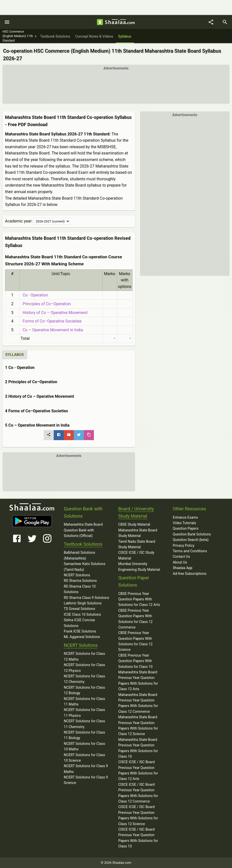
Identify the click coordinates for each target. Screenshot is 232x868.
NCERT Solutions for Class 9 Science (86, 780)
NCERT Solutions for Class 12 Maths (84, 656)
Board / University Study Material (136, 512)
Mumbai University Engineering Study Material (139, 567)
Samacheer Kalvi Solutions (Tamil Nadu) (85, 567)
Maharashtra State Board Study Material (138, 533)
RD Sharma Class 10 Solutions (80, 589)
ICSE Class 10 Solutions (82, 614)
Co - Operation (34, 295)
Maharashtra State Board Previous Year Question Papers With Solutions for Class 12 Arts (138, 681)
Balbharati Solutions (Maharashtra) (79, 555)
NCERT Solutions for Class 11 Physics (84, 713)
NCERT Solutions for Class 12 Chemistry (84, 679)
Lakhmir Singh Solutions (83, 603)
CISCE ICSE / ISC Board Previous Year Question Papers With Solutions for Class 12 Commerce (138, 793)
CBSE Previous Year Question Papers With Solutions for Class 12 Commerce (135, 619)
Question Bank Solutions (192, 534)
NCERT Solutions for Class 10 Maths (84, 746)
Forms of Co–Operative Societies (51, 321)
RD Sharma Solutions (80, 581)
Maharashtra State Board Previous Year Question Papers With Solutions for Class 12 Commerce (138, 703)
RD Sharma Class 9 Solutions (86, 598)
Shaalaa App (183, 568)
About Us (180, 562)
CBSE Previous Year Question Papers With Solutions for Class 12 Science (135, 641)
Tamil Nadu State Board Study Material (137, 544)
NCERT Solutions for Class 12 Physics (84, 668)
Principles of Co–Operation (46, 304)
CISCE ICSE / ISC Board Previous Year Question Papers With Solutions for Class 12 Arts (138, 770)
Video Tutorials (184, 523)
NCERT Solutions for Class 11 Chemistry (84, 724)
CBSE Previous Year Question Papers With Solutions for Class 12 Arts (139, 599)
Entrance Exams (185, 517)
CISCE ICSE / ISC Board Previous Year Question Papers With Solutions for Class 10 (138, 838)
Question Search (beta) (191, 540)
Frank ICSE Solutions (80, 631)
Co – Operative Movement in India (52, 330)
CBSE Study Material (134, 524)
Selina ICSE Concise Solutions (79, 623)
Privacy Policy (184, 545)
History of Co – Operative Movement (54, 313)
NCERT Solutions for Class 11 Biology (84, 735)
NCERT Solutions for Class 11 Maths (84, 701)
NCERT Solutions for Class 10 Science (84, 758)
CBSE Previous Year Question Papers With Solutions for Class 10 (135, 661)
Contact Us (181, 557)
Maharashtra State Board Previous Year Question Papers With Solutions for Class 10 (138, 748)
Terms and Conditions (190, 551)
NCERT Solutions (77, 575)
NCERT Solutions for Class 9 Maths (86, 769)
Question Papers (186, 528)
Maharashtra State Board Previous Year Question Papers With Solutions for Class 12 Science (138, 725)
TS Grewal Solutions (79, 609)
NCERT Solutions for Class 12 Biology (84, 690)
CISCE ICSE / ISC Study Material (136, 555)
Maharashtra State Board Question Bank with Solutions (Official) (83, 530)
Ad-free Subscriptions (190, 574)
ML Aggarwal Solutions (82, 637)
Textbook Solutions (83, 544)
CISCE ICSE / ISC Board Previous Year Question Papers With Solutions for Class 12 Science (138, 815)
